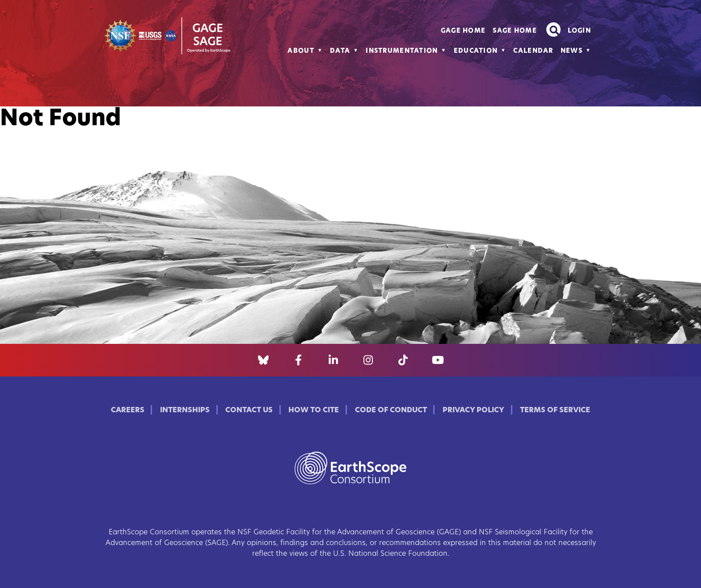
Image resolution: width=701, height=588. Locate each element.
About (301, 51)
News (572, 51)
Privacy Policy (473, 410)
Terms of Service (555, 410)
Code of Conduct (391, 410)
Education (476, 51)
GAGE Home (463, 31)
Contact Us (249, 410)
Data (340, 51)
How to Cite (314, 410)
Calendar (533, 51)
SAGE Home (515, 31)
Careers (128, 410)
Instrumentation (402, 51)
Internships (185, 410)
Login (579, 31)
